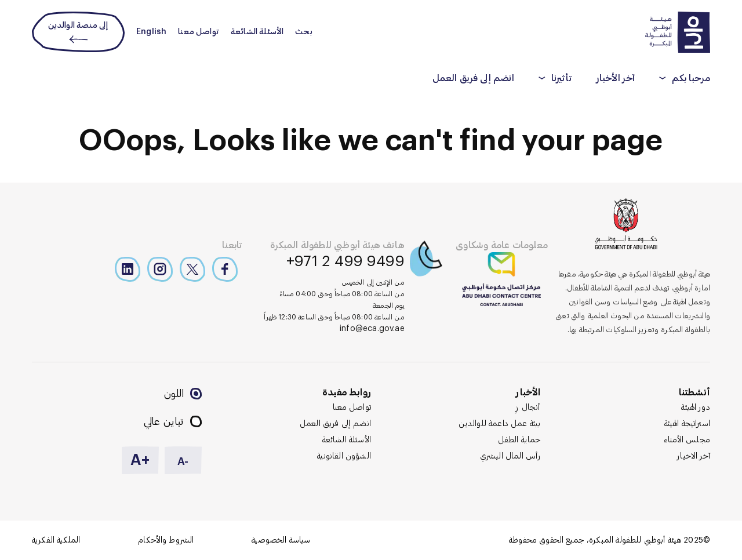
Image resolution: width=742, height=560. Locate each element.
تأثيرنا (562, 78)
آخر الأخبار (616, 78)
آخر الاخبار (694, 456)
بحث (304, 32)
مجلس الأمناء (687, 440)
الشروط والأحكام (166, 540)
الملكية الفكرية (56, 540)
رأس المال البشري (510, 456)
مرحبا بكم (691, 78)
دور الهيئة (696, 408)
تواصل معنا (199, 32)
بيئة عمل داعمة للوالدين (500, 424)
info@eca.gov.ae (372, 329)
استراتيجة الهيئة (687, 424)
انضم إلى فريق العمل (473, 78)
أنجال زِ (528, 408)
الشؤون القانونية (344, 456)
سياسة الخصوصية (281, 540)
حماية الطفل (519, 440)
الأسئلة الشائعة (257, 32)
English (151, 32)
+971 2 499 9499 (345, 261)
